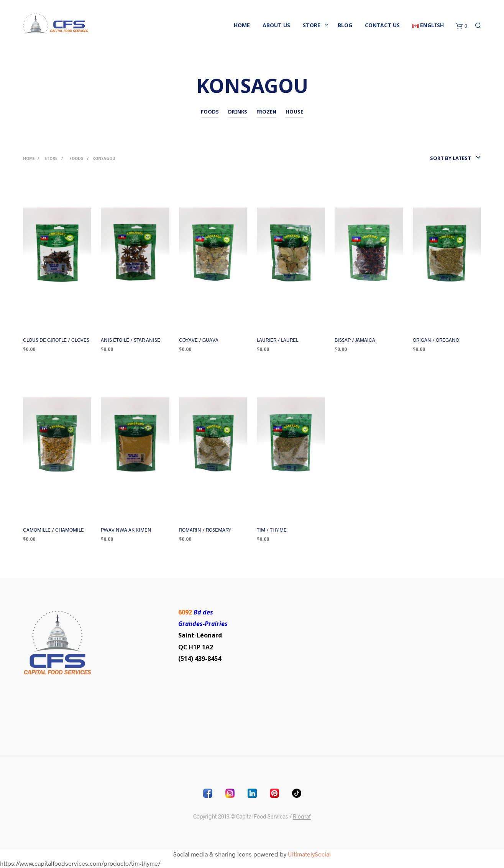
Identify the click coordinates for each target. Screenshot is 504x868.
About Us (276, 25)
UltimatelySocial (309, 854)
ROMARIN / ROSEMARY (205, 530)
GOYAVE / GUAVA (199, 340)
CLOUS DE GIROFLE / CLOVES (56, 340)
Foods (76, 158)
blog (345, 25)
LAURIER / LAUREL (277, 340)
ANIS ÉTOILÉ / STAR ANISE (131, 340)
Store (312, 25)
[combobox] (437, 158)
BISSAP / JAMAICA (355, 340)
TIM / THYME (272, 530)
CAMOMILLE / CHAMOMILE (53, 530)
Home (242, 25)
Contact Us (382, 25)
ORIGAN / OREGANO (436, 340)
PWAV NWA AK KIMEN (126, 530)
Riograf (302, 817)
